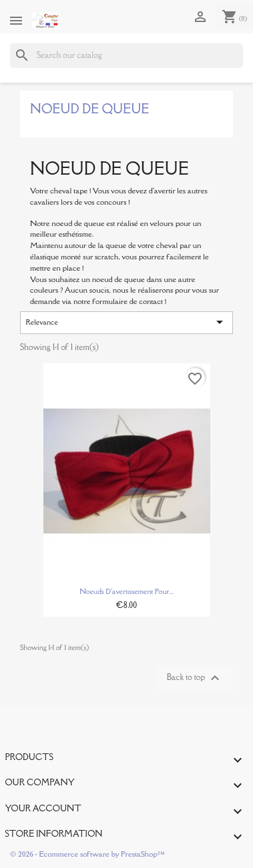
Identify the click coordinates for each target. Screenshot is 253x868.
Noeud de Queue (89, 109)
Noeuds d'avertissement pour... (126, 591)
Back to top (195, 678)
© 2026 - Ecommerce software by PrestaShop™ (87, 854)
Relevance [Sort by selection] (127, 322)
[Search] (126, 56)
